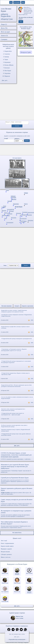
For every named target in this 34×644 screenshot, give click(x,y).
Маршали (7, 76)
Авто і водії (4, 541)
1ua (11, 2)
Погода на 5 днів (26, 52)
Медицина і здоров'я (6, 549)
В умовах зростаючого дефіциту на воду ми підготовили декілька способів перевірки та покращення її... (17, 514)
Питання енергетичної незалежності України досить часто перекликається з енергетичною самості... (17, 525)
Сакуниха (7, 54)
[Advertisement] (17, 103)
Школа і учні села (6, 558)
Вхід (23, 2)
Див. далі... (17, 637)
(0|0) (32, 321)
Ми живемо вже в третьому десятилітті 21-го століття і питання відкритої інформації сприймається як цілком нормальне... (17, 481)
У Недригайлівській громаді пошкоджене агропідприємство (16, 339)
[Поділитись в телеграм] (13, 630)
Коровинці (7, 62)
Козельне (7, 68)
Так (21, 22)
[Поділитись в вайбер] (17, 630)
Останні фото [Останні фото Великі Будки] (17, 158)
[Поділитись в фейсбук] (9, 630)
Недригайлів (8, 51)
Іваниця (7, 57)
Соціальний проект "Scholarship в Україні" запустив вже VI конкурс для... (17, 469)
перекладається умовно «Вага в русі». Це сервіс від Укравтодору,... (17, 492)
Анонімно (17, 126)
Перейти (27, 141)
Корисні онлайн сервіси (7, 547)
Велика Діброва (9, 65)
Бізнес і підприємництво (7, 544)
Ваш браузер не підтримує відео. (17, 150)
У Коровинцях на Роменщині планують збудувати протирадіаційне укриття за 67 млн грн (14, 350)
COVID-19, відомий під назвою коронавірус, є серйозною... (17, 456)
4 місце (21, 619)
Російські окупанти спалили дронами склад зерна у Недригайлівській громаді (14, 426)
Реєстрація (17, 2)
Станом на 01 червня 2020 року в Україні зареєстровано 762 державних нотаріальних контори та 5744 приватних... (17, 503)
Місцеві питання (5, 552)
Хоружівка (7, 73)
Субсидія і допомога (6, 555)
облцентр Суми (7, 19)
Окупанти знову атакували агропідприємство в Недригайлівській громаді (13, 410)
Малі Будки (8, 71)
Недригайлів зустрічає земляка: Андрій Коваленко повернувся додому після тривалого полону (14, 312)
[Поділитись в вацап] (25, 630)
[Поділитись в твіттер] (21, 630)
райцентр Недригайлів (6, 15)
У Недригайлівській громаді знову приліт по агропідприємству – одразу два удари (13, 414)
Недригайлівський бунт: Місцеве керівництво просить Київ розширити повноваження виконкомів (16, 386)
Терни (6, 59)
